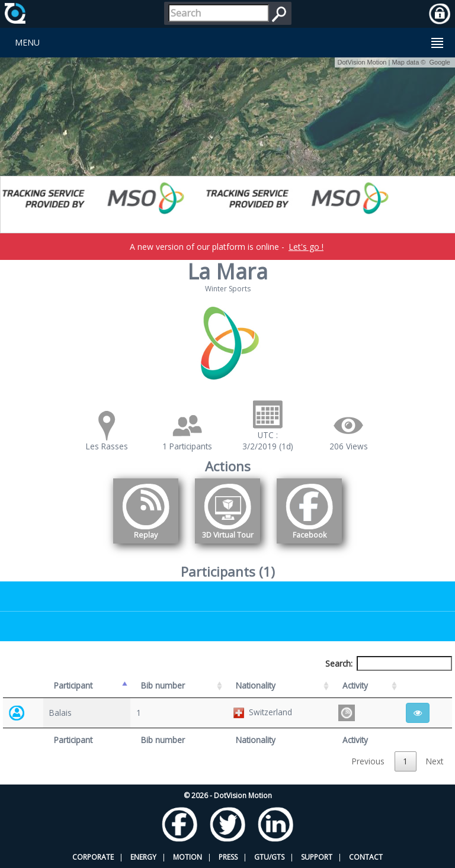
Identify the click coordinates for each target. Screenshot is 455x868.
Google (440, 62)
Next (435, 761)
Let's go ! (306, 247)
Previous (368, 761)
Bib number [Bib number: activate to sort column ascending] (163, 685)
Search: (389, 663)
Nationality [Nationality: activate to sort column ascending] (256, 685)
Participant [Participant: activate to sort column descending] (73, 685)
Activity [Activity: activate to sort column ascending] (355, 685)
